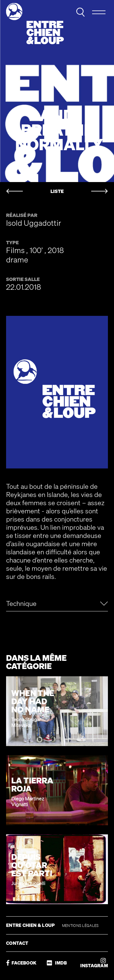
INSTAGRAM (94, 963)
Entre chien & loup (35, 24)
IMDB (57, 963)
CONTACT (17, 943)
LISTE (57, 191)
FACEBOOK (21, 963)
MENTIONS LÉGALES (80, 926)
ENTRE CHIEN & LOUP (31, 925)
